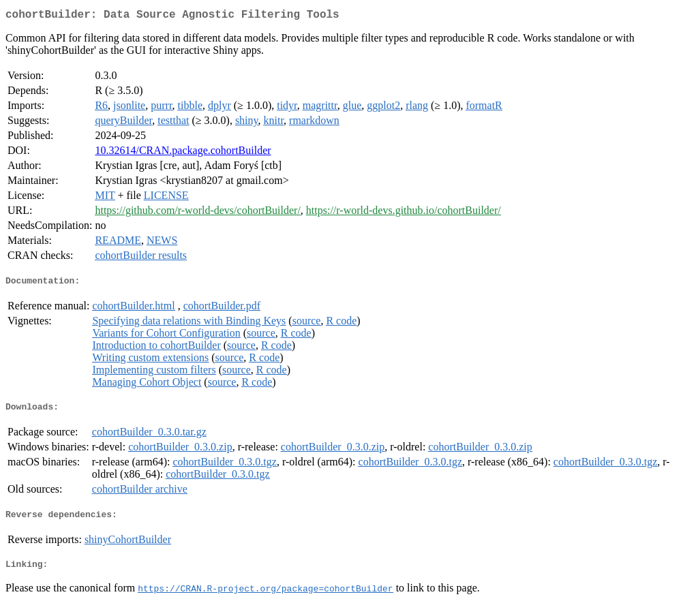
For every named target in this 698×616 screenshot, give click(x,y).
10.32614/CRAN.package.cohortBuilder (183, 153)
